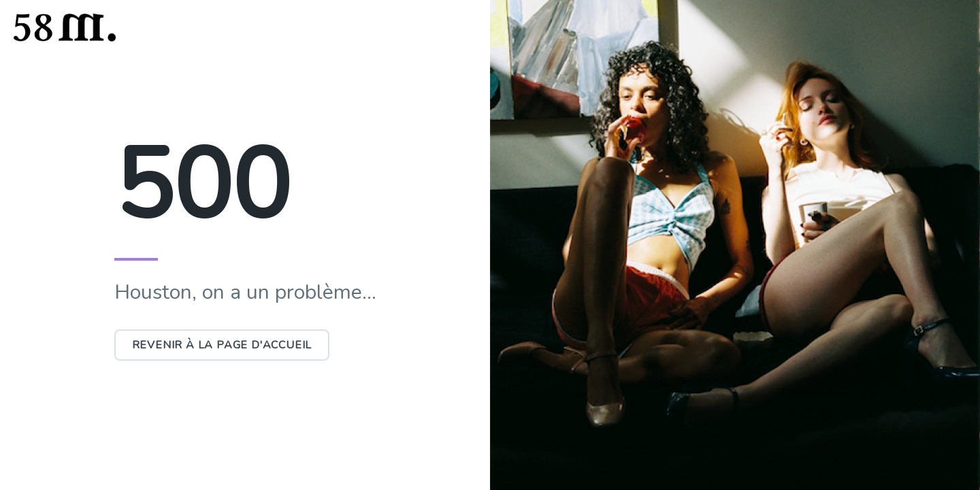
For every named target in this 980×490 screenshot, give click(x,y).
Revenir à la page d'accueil (222, 345)
